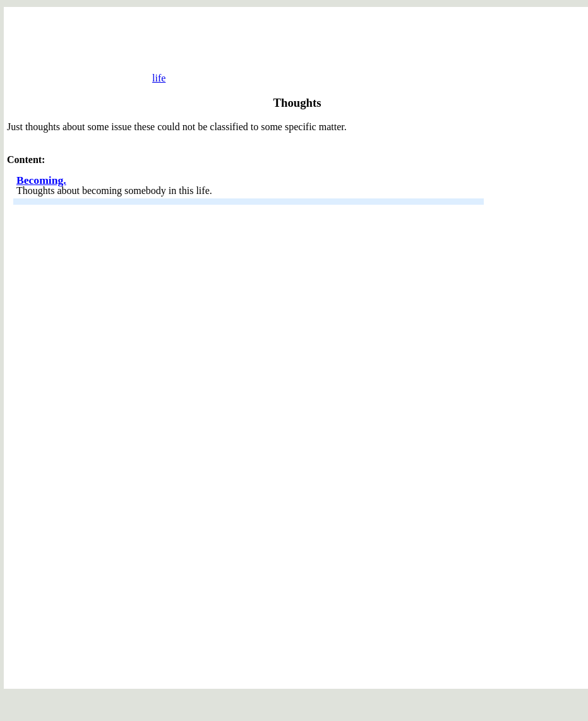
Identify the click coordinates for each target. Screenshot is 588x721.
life (149, 78)
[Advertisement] (297, 42)
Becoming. (41, 197)
